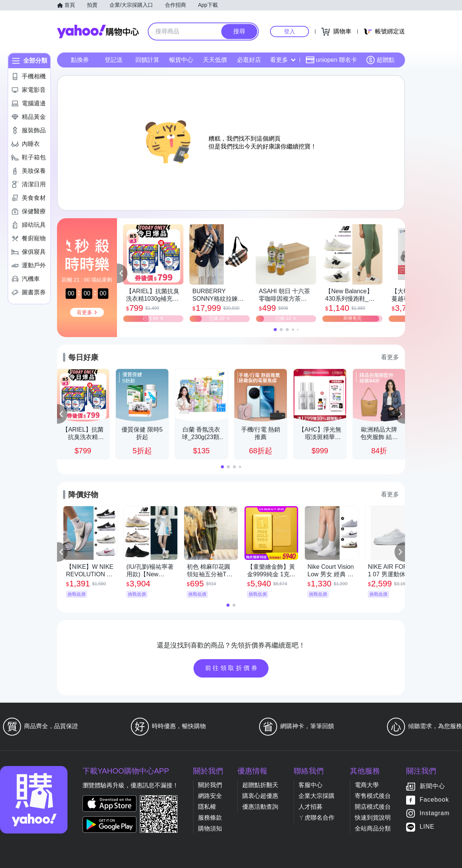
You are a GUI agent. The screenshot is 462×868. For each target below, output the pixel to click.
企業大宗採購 (316, 796)
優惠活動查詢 (260, 807)
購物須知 (210, 828)
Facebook (434, 800)
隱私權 (207, 807)
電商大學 (367, 785)
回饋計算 (147, 60)
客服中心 (310, 785)
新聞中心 (432, 786)
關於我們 (210, 785)
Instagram (435, 813)
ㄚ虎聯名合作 (316, 818)
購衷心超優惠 (260, 796)
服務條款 (210, 818)
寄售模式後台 (373, 796)
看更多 (283, 60)
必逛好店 (249, 60)
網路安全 (210, 796)
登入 (289, 31)
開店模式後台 (373, 807)
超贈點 (380, 60)
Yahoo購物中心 (98, 31)
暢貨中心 (181, 60)
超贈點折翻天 (260, 785)
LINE (427, 827)
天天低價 (215, 60)
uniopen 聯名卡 (331, 60)
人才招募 (310, 807)
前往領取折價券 (232, 668)
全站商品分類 (373, 828)
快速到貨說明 (373, 818)
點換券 (80, 60)
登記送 (114, 60)
